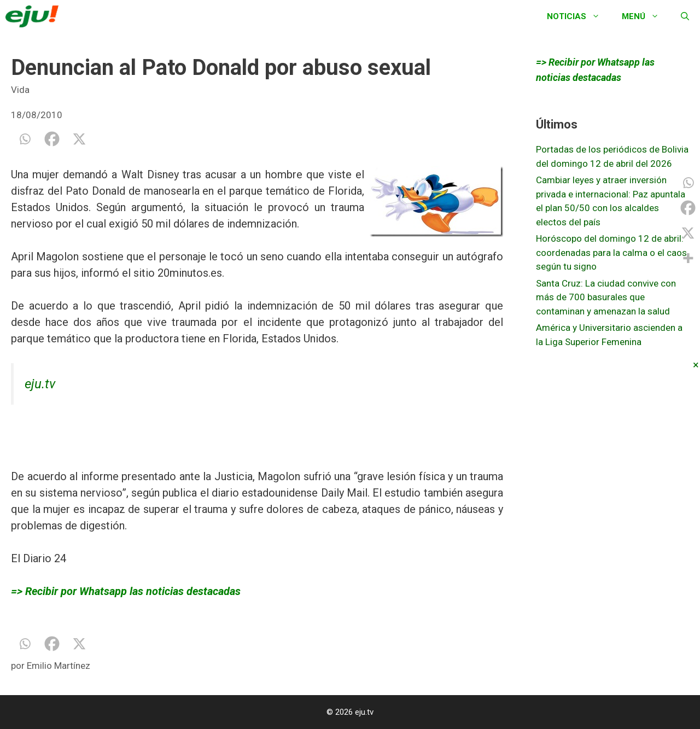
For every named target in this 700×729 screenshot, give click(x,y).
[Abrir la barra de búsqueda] (685, 16)
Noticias (579, 16)
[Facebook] (52, 139)
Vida (20, 90)
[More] (688, 258)
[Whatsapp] (25, 139)
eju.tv (40, 384)
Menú (646, 16)
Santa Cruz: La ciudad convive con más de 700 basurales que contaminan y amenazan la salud (606, 297)
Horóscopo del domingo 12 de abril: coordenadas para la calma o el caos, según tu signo (612, 252)
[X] (79, 139)
